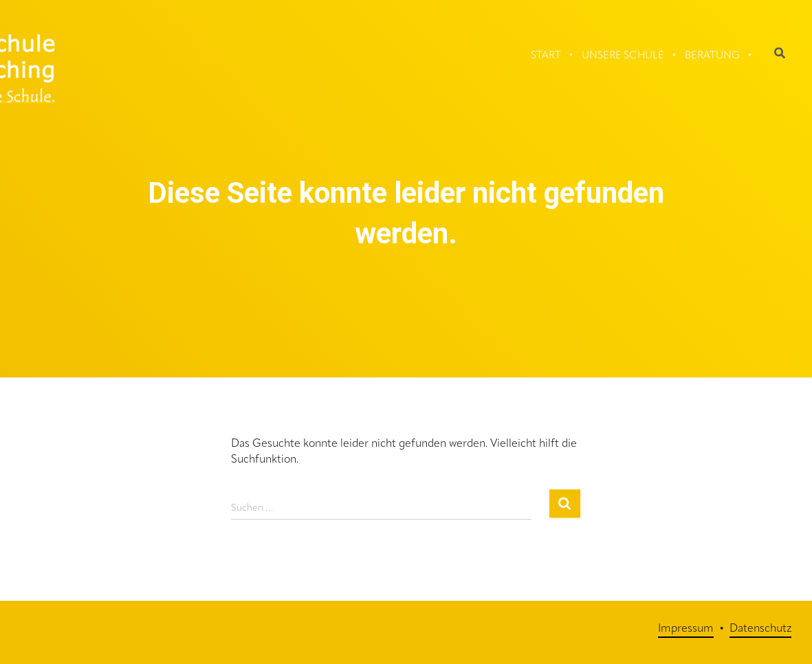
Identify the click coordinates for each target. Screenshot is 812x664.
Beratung (712, 56)
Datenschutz (760, 629)
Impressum (686, 629)
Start (546, 56)
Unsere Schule (623, 56)
